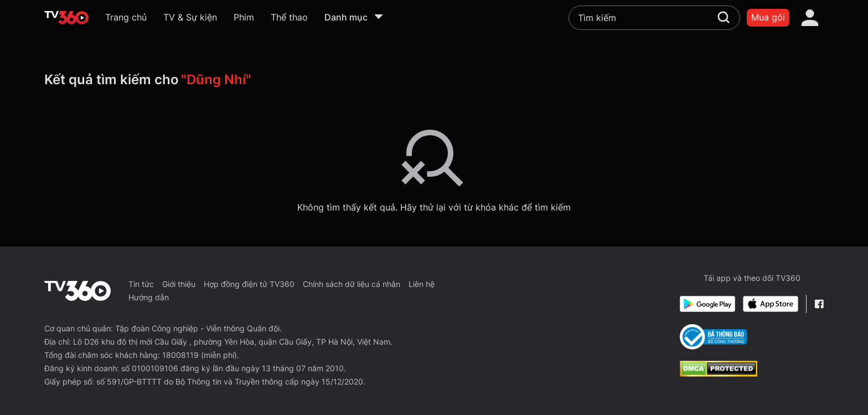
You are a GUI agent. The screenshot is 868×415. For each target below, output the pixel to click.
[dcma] (719, 373)
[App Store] (771, 304)
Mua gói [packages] (768, 17)
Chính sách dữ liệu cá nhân (352, 284)
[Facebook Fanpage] (819, 304)
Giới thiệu (179, 284)
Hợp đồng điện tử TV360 (249, 284)
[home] (66, 18)
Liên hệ (422, 284)
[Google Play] (707, 304)
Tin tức (141, 284)
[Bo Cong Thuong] (713, 337)
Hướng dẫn (149, 297)
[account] (810, 18)
